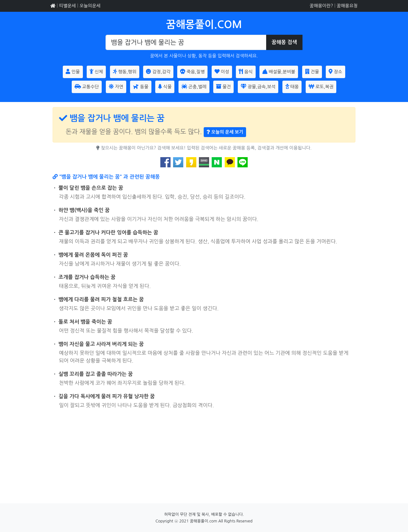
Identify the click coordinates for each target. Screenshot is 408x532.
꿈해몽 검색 (284, 42)
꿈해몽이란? (321, 6)
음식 (246, 71)
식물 (165, 86)
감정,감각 (158, 71)
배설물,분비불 (279, 71)
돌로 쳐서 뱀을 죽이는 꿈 (85, 322)
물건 (223, 86)
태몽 (292, 86)
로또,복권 (321, 86)
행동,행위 (125, 71)
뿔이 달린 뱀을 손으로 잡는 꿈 (91, 188)
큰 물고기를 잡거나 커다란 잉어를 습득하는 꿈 (109, 233)
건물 (312, 71)
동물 (141, 86)
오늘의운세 (90, 6)
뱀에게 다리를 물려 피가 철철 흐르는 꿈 (101, 299)
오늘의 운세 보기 (225, 132)
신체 (96, 71)
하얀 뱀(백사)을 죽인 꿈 (84, 210)
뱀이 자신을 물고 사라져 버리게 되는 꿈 (101, 344)
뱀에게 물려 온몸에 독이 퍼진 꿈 (93, 255)
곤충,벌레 (194, 86)
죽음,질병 (192, 71)
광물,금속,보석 (258, 86)
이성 (222, 71)
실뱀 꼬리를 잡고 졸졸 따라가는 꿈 (96, 374)
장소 (335, 71)
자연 (116, 86)
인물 (73, 71)
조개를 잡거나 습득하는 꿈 (87, 277)
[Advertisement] (204, 459)
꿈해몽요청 (347, 6)
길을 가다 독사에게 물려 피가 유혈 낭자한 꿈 (107, 396)
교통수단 (87, 86)
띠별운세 (67, 6)
